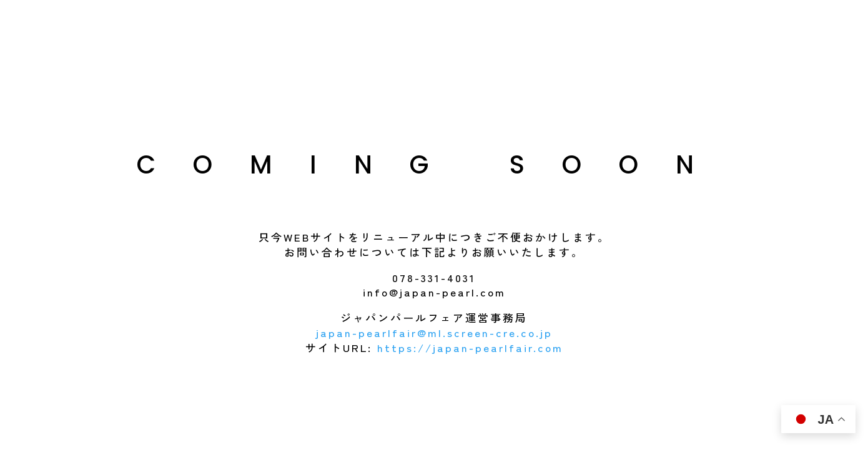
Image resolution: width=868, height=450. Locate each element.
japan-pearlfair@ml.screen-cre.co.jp (434, 332)
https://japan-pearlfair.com (470, 347)
